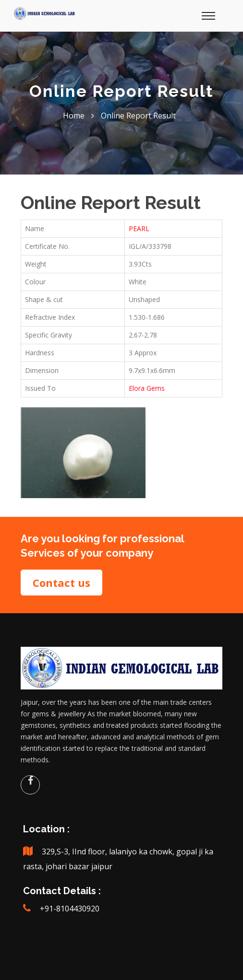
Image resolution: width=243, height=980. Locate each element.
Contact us (61, 583)
